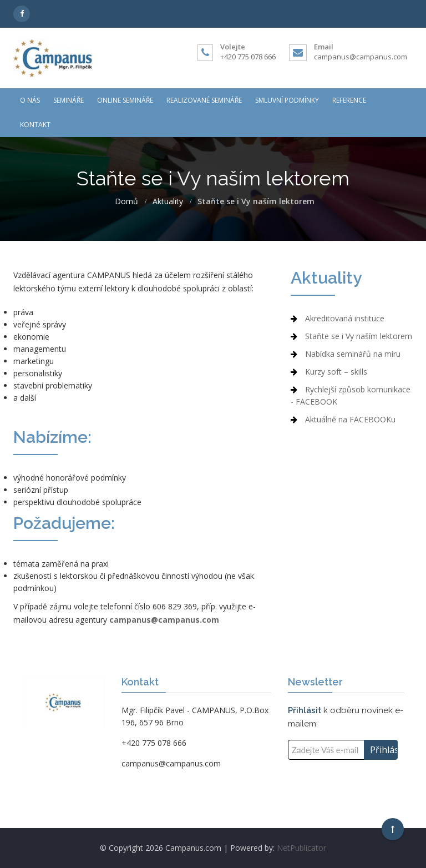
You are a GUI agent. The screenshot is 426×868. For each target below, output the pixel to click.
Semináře (69, 100)
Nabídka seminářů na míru (353, 354)
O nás (30, 100)
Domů (126, 201)
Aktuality (168, 201)
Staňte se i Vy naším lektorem (359, 336)
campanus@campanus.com (361, 57)
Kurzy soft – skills (336, 372)
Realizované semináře (204, 100)
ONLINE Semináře (125, 100)
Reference (349, 100)
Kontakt (35, 125)
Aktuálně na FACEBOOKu (350, 419)
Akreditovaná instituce (345, 318)
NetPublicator (301, 848)
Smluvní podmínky (287, 100)
